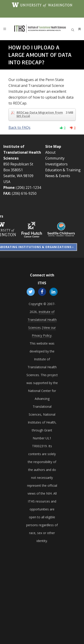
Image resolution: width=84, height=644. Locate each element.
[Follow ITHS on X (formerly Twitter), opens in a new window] (31, 292)
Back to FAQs (19, 127)
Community (55, 158)
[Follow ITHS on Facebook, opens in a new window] (42, 292)
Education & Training (63, 170)
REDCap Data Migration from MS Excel (45, 114)
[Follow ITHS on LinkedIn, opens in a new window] (54, 292)
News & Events (58, 176)
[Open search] (73, 29)
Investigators (56, 164)
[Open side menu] (79, 29)
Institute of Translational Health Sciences (22, 152)
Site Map (53, 146)
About (50, 152)
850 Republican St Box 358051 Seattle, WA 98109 (18, 170)
